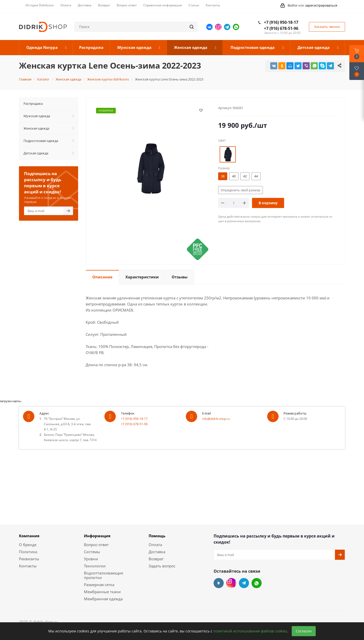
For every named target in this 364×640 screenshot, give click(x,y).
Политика (28, 552)
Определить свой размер (241, 190)
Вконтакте (209, 27)
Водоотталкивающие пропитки (104, 575)
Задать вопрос (162, 566)
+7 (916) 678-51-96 (281, 28)
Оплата (155, 545)
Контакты (28, 566)
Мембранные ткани (102, 592)
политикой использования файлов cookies (250, 631)
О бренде (28, 545)
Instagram (218, 27)
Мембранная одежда (103, 599)
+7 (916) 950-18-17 (281, 22)
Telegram (227, 27)
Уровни (91, 559)
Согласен (304, 631)
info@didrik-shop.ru (216, 419)
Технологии (95, 566)
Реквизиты (29, 559)
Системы (92, 552)
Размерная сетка (99, 585)
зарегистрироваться (321, 5)
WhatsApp (236, 27)
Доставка (157, 552)
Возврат (156, 559)
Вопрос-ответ (96, 545)
